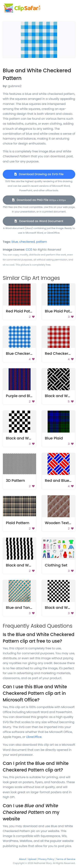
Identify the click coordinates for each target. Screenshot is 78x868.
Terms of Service (66, 859)
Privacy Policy (46, 859)
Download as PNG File (39, 200)
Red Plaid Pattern (22, 311)
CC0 (29, 250)
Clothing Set (56, 565)
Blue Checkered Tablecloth (31, 354)
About (23, 859)
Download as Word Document (39, 221)
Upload (32, 859)
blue (15, 242)
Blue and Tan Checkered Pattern (36, 608)
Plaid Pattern (18, 523)
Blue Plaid (54, 438)
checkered (27, 242)
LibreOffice (34, 737)
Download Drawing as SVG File (39, 174)
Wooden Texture (60, 523)
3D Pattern (15, 481)
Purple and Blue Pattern (27, 396)
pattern (41, 242)
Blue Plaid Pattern (61, 311)
